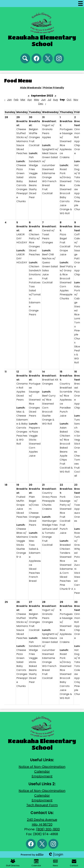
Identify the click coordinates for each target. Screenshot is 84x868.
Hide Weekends (31, 88)
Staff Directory (13, 863)
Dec (41, 104)
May (37, 100)
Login (56, 854)
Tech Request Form (42, 805)
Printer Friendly (54, 88)
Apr (30, 100)
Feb (16, 100)
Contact (74, 863)
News (55, 863)
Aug (55, 100)
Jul (49, 100)
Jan (9, 100)
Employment (42, 776)
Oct (69, 100)
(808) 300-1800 (48, 829)
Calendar (42, 771)
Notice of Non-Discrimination (42, 767)
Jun (43, 100)
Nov (76, 100)
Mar (23, 100)
